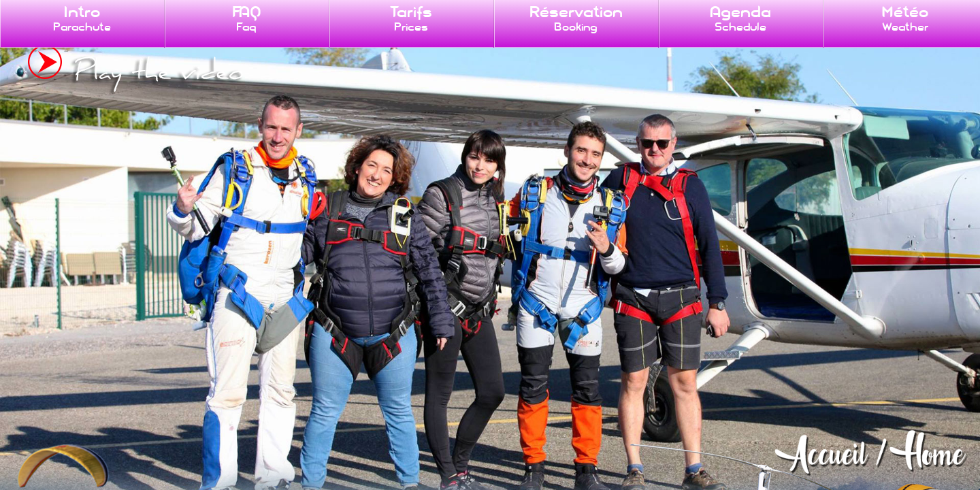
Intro (82, 18)
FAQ (247, 18)
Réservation (576, 18)
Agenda (740, 18)
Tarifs (411, 18)
